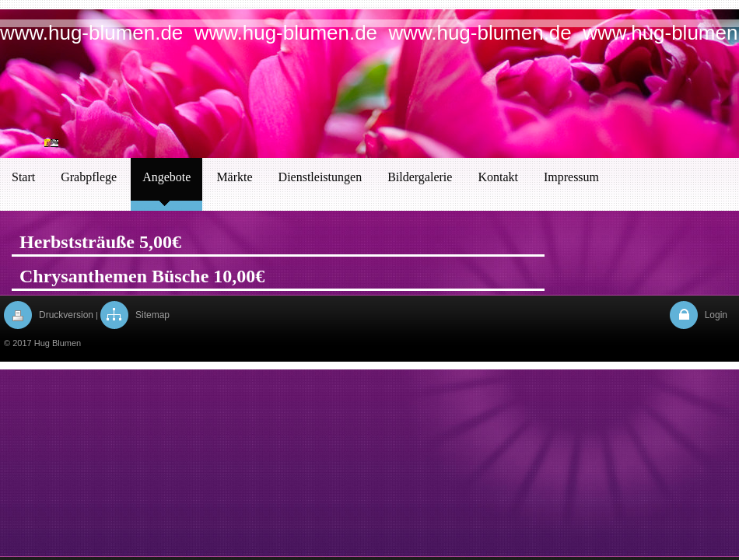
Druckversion (66, 315)
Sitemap (152, 315)
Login (716, 315)
